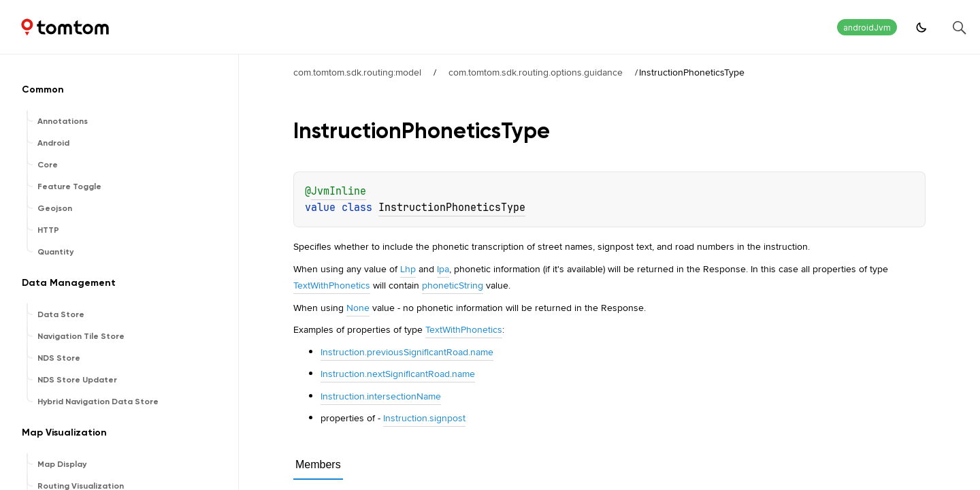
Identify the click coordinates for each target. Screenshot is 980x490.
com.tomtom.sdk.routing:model (357, 72)
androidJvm (867, 28)
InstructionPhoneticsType (452, 208)
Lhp (408, 269)
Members (318, 464)
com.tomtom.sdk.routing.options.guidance (536, 72)
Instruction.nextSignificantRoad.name (398, 374)
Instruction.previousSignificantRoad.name (407, 352)
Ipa (443, 269)
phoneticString (453, 285)
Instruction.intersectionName (381, 396)
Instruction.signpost (424, 418)
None (358, 308)
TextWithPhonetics (332, 285)
